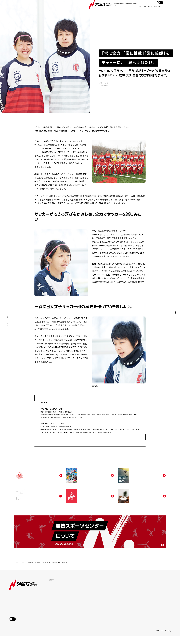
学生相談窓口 (109, 601)
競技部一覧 (53, 614)
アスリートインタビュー (30, 571)
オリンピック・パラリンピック (86, 614)
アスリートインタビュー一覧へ (90, 451)
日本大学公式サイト (46, 639)
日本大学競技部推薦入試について (116, 593)
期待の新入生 (53, 605)
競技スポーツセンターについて (115, 612)
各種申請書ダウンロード (113, 597)
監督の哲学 (53, 610)
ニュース (79, 605)
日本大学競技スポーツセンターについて (150, 6)
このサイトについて (31, 639)
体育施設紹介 (81, 593)
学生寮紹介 (80, 597)
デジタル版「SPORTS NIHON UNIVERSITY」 (115, 607)
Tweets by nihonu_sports (149, 588)
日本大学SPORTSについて (86, 601)
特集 (50, 593)
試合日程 (80, 610)
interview (8, 326)
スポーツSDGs (54, 601)
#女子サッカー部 (104, 83)
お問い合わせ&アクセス (16, 639)
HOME (8, 317)
